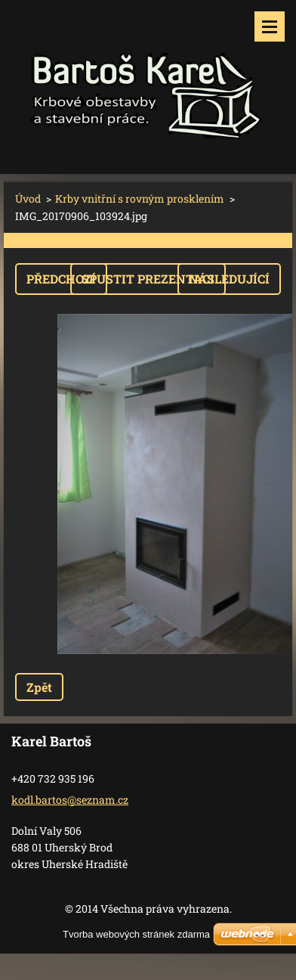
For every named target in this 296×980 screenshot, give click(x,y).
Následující (229, 279)
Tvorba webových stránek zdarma (136, 934)
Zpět (39, 687)
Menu (270, 26)
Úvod (28, 198)
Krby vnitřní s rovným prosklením (140, 198)
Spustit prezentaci (148, 279)
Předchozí (61, 279)
